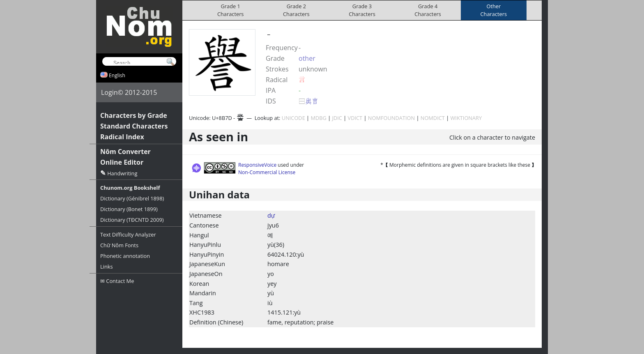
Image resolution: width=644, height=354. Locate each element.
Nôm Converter (125, 152)
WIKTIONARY (466, 118)
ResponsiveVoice (257, 165)
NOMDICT (433, 118)
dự (271, 215)
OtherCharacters (494, 10)
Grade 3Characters (362, 10)
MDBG (318, 118)
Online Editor (122, 162)
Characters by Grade (134, 115)
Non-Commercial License (267, 172)
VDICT (355, 118)
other (307, 58)
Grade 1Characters (231, 10)
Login (109, 92)
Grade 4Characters (428, 10)
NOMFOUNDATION (391, 118)
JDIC (337, 118)
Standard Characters (134, 126)
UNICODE (293, 118)
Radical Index (122, 137)
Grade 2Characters (296, 10)
